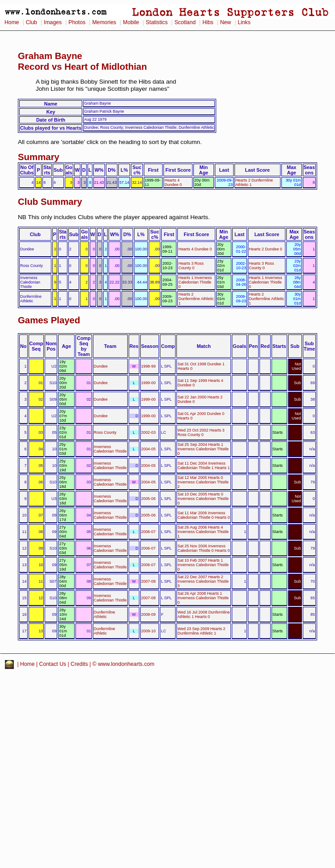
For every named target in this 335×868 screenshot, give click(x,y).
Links (244, 22)
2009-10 (149, 631)
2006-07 (149, 532)
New (226, 22)
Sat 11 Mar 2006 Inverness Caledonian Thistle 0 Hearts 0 (203, 515)
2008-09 (149, 614)
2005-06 (149, 499)
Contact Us (53, 664)
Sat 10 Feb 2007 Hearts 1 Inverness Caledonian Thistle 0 (203, 565)
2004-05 (149, 449)
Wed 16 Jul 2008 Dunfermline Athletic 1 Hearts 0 (203, 614)
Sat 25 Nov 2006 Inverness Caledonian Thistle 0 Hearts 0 (203, 548)
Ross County (105, 432)
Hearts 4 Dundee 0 (173, 182)
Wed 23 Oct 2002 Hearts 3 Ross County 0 (201, 432)
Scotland (185, 22)
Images (53, 22)
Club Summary (50, 202)
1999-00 (149, 383)
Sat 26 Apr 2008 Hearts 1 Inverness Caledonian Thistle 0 (203, 598)
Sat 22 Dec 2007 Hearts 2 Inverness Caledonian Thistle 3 (203, 581)
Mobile (131, 22)
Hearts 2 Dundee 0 (266, 249)
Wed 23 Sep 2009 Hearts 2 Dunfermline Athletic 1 (201, 631)
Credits (79, 664)
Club (31, 22)
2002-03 (149, 432)
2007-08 (149, 581)
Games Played (49, 320)
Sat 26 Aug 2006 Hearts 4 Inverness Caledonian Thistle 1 (203, 532)
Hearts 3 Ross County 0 (191, 266)
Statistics (157, 22)
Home (12, 22)
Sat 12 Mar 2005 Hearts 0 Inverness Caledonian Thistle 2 (203, 482)
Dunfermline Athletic (105, 614)
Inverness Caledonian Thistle (110, 449)
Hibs (208, 22)
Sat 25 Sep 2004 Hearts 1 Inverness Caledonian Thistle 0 (203, 449)
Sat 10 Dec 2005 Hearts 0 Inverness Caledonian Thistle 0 (203, 499)
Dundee (101, 366)
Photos (77, 22)
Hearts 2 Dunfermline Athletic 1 (196, 299)
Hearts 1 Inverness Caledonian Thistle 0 (195, 282)
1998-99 (149, 366)
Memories (104, 22)
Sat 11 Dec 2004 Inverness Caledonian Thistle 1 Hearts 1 (203, 466)
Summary (39, 157)
